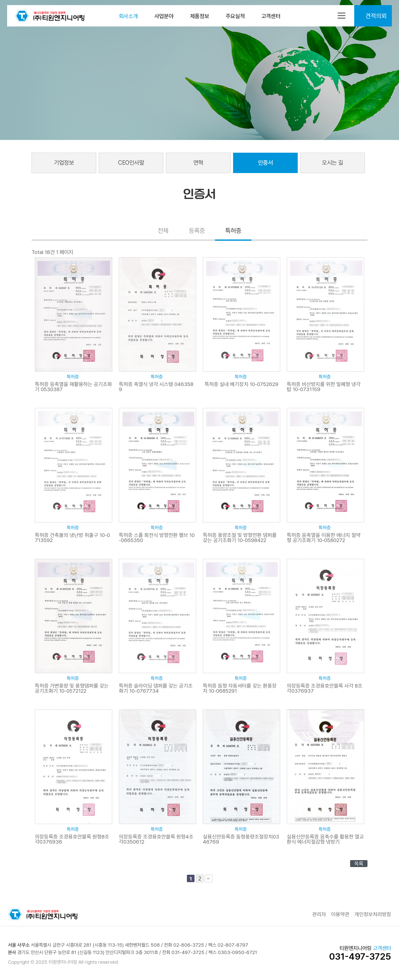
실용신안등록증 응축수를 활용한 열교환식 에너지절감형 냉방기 (325, 839)
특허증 (234, 231)
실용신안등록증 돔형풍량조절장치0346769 (241, 839)
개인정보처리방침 (373, 914)
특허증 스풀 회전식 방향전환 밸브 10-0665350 (157, 538)
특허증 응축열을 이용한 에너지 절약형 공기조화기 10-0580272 (324, 538)
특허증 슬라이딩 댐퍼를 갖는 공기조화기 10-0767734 (156, 688)
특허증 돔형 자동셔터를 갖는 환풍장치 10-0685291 (240, 688)
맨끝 (209, 878)
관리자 (319, 914)
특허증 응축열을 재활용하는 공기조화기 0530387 (73, 387)
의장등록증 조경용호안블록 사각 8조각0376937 (325, 688)
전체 (162, 231)
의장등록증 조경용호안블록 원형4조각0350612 (156, 839)
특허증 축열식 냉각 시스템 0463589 (156, 387)
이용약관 (340, 914)
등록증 (197, 231)
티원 (51, 17)
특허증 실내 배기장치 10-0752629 (241, 384)
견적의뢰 (375, 17)
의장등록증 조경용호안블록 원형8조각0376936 (72, 839)
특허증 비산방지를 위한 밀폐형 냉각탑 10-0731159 (324, 387)
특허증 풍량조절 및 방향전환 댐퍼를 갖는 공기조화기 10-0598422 (240, 538)
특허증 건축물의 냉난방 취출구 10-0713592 (73, 538)
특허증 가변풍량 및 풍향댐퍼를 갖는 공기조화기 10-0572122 (72, 688)
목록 (359, 864)
